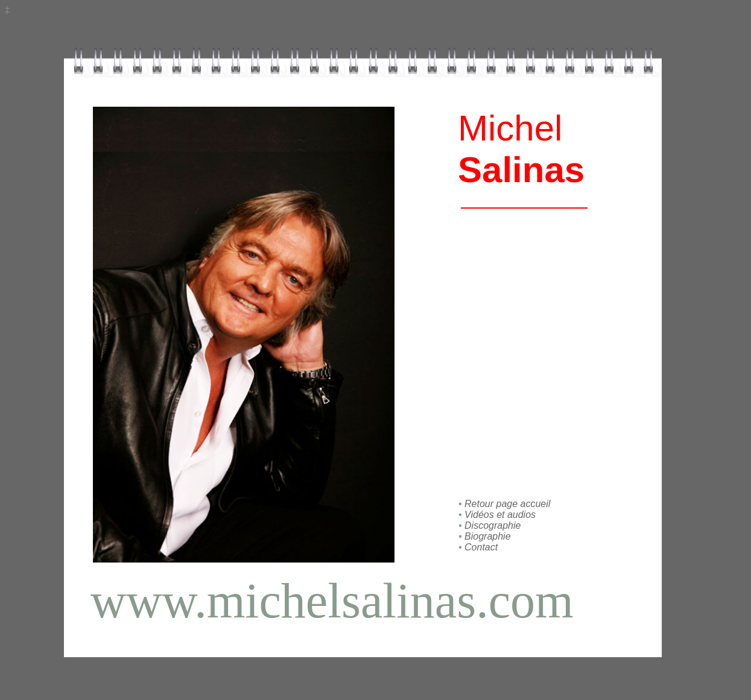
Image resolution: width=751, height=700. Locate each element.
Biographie (488, 536)
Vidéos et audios (500, 515)
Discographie (493, 525)
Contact (480, 547)
